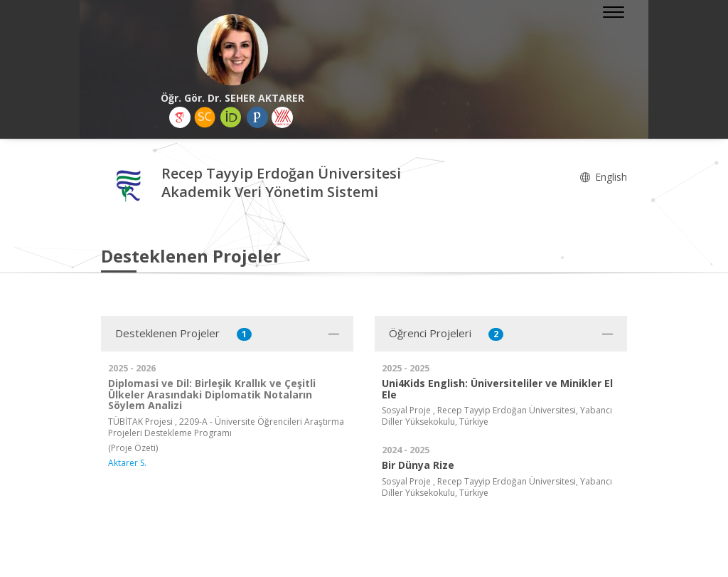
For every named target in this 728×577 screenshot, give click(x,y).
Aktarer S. (127, 463)
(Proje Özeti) (133, 448)
